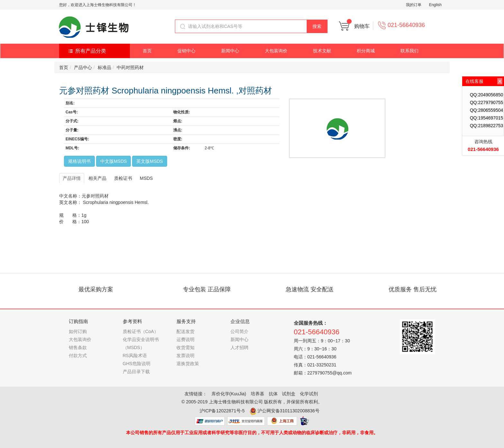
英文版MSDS (149, 161)
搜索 (317, 26)
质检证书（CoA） (141, 331)
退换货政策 (188, 364)
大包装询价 (276, 51)
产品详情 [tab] (72, 178)
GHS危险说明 (137, 364)
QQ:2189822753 (487, 126)
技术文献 (322, 51)
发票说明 (185, 356)
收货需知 (185, 347)
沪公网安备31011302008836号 (288, 411)
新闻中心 (230, 51)
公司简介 (239, 331)
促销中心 (186, 51)
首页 (147, 51)
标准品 (104, 67)
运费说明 (185, 339)
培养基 (257, 394)
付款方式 (78, 356)
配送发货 (185, 331)
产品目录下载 (136, 372)
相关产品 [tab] (97, 178)
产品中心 (83, 67)
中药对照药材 (130, 67)
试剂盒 (289, 394)
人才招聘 (239, 347)
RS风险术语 (135, 356)
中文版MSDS (113, 161)
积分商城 (366, 51)
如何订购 (78, 331)
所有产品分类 (91, 51)
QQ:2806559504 (487, 110)
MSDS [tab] (146, 178)
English (435, 5)
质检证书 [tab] (123, 178)
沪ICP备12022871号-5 (222, 411)
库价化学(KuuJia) (229, 394)
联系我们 (410, 51)
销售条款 (78, 347)
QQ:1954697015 (487, 118)
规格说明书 (79, 161)
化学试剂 (309, 394)
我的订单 (414, 5)
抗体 (273, 394)
